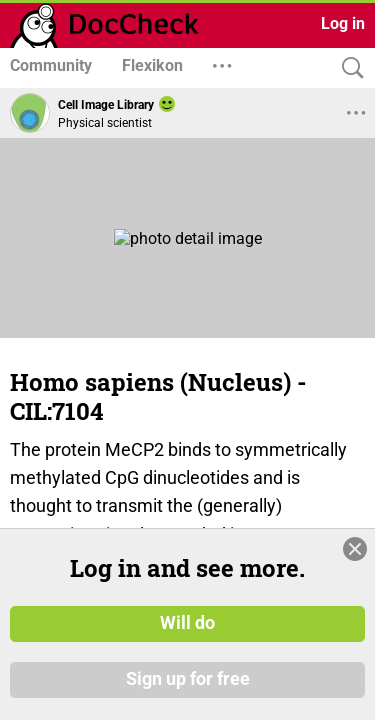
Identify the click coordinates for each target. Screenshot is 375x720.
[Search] (348, 68)
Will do (187, 623)
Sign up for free (188, 679)
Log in (343, 23)
